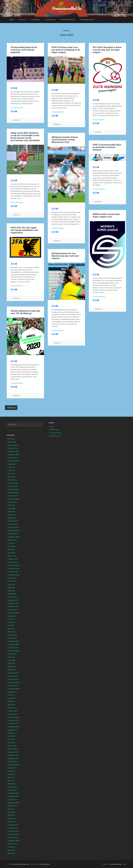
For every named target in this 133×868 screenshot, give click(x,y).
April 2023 (12, 552)
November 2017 (14, 758)
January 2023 (13, 562)
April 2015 (12, 853)
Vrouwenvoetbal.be (67, 8)
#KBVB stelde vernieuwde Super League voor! (106, 215)
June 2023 (12, 546)
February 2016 (13, 824)
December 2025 (14, 451)
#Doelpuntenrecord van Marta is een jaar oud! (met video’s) (65, 255)
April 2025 (12, 476)
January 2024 (13, 524)
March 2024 (12, 517)
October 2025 (13, 457)
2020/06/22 (16, 298)
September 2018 (14, 726)
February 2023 (13, 559)
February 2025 (13, 483)
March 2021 (12, 631)
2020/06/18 (57, 343)
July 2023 (11, 543)
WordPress (45, 864)
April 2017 (12, 780)
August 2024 (12, 502)
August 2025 (12, 464)
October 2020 (13, 647)
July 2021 (11, 619)
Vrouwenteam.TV (87, 20)
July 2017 (11, 771)
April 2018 (12, 742)
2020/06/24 (98, 309)
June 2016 (12, 812)
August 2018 (12, 729)
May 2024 (11, 511)
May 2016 (11, 815)
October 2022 (13, 571)
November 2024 (14, 492)
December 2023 (14, 527)
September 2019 (14, 688)
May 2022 (11, 587)
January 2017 (13, 789)
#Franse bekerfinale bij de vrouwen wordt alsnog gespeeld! (24, 50)
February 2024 (13, 521)
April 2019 (12, 704)
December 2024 (14, 489)
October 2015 (13, 837)
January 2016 (13, 827)
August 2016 (12, 805)
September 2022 (14, 574)
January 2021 (13, 638)
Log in (52, 426)
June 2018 (12, 736)
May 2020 (11, 663)
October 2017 (13, 761)
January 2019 (13, 714)
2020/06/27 (98, 132)
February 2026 (13, 445)
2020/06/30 (16, 120)
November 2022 (14, 568)
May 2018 (11, 739)
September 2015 (14, 840)
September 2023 (14, 536)
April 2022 (12, 590)
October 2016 (13, 799)
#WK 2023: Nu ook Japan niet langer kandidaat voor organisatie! (24, 230)
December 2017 (14, 755)
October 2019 (13, 685)
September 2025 (14, 460)
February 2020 (13, 672)
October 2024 (13, 495)
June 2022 (12, 584)
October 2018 (13, 723)
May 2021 (11, 625)
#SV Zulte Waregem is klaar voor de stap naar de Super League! (107, 50)
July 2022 (11, 581)
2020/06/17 (16, 395)
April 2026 (12, 438)
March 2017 (12, 783)
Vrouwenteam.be (68, 20)
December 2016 (14, 793)
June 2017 (12, 774)
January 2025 (13, 486)
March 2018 (12, 745)
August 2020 (12, 653)
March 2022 (12, 593)
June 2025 (12, 470)
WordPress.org (55, 435)
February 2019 (13, 710)
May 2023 (11, 549)
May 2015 (11, 850)
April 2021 (12, 628)
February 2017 (13, 786)
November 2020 (14, 644)
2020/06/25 (98, 202)
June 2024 (12, 508)
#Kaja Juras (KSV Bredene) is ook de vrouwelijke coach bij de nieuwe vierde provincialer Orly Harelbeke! (25, 136)
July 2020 (11, 657)
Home (11, 20)
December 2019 (14, 679)
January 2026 (13, 448)
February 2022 (13, 597)
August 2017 (12, 767)
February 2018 (13, 748)
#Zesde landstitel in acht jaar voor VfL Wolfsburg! (25, 312)
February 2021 (13, 634)
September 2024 (14, 498)
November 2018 (14, 720)
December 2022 (14, 565)
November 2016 (14, 796)
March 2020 (12, 669)
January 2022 (13, 600)
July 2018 (11, 733)
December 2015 (14, 831)
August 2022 (12, 577)
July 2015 (11, 846)
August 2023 (12, 540)
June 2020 (12, 660)
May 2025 (11, 473)
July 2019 (11, 695)
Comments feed (56, 432)
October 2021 (13, 609)
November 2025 (14, 454)
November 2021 (14, 606)
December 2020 (14, 641)
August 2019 (12, 691)
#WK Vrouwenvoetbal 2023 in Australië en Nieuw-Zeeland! (107, 147)
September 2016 (14, 802)
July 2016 (11, 808)
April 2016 (12, 818)
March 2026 (12, 441)
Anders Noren (116, 864)
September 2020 (14, 650)
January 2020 (13, 676)
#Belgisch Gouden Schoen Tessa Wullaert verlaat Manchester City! (65, 139)
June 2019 (12, 698)
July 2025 (11, 467)
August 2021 (12, 615)
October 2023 (13, 533)
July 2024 (11, 505)
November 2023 (14, 530)
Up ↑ (125, 864)
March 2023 (12, 555)
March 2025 (12, 479)
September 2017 (14, 764)
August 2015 (12, 843)
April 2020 (12, 666)
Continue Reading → (18, 108)
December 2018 (14, 717)
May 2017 (11, 777)
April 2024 (12, 514)
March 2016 (12, 821)
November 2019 (14, 682)
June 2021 (12, 622)
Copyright (36, 20)
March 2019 (12, 707)
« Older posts (11, 407)
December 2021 (14, 603)
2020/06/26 (16, 215)
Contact (22, 20)
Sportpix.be (50, 20)
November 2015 (14, 834)
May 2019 (11, 701)
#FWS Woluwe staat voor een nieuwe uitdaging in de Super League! (66, 50)
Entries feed (54, 429)
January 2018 (13, 751)
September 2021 (14, 612)
